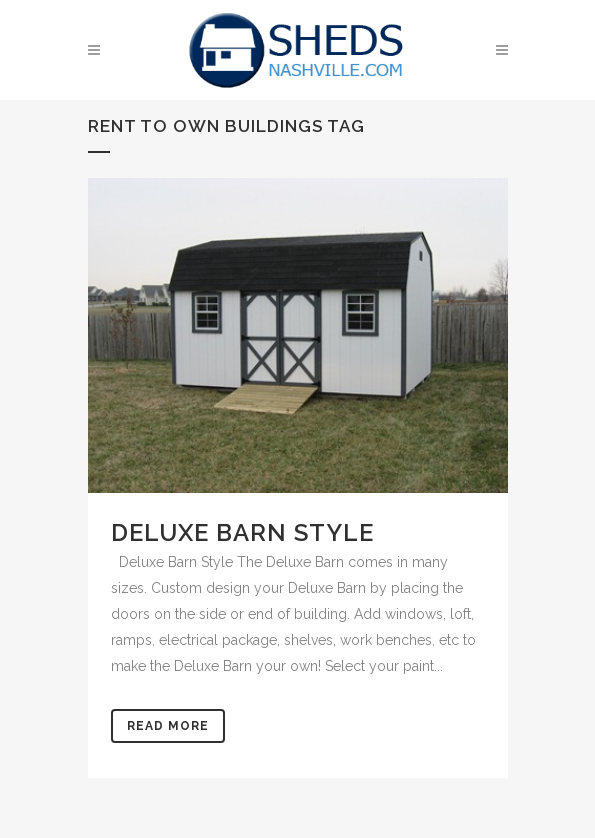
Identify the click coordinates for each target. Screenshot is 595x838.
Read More (168, 726)
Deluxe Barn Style (242, 532)
